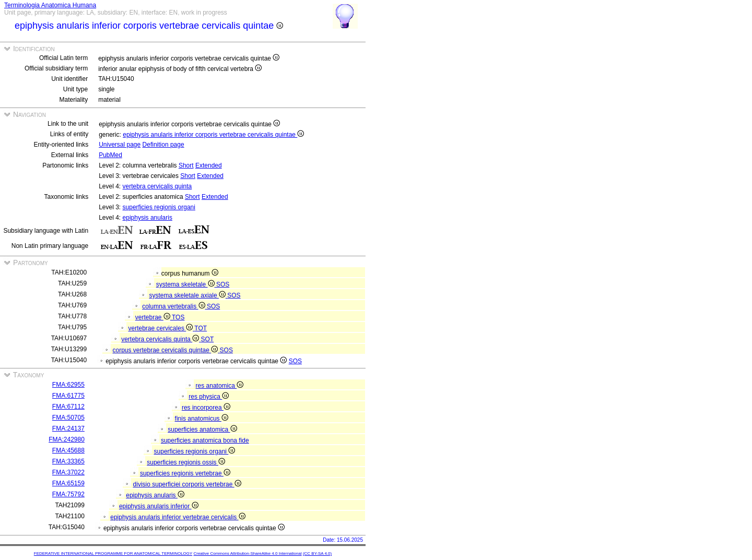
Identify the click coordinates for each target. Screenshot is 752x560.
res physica (209, 397)
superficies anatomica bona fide (205, 440)
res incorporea (206, 408)
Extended (209, 165)
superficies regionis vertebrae (185, 473)
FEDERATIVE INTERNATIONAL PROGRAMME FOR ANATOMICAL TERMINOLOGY (113, 553)
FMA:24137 (68, 428)
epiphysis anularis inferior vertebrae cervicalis (178, 517)
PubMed (110, 155)
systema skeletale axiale (189, 295)
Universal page (120, 145)
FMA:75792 (68, 494)
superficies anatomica (202, 430)
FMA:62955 (68, 385)
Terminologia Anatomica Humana (50, 5)
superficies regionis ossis (186, 462)
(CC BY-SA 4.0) (317, 553)
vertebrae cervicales (162, 328)
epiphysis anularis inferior (159, 506)
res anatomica (220, 386)
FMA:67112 (68, 407)
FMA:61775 (68, 396)
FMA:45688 (68, 450)
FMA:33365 (68, 461)
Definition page (163, 145)
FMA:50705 (68, 418)
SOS (223, 284)
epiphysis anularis (148, 218)
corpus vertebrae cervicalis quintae (166, 350)
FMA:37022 (68, 472)
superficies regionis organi (159, 207)
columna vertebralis (174, 306)
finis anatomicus (202, 419)
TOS (178, 317)
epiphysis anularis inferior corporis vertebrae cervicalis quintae (213, 135)
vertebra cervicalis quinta (157, 186)
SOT (208, 339)
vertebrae (154, 317)
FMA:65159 (68, 483)
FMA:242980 (67, 439)
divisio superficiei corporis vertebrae (187, 484)
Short (186, 165)
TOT (201, 328)
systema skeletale (186, 284)
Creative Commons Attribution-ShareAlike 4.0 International (247, 553)
